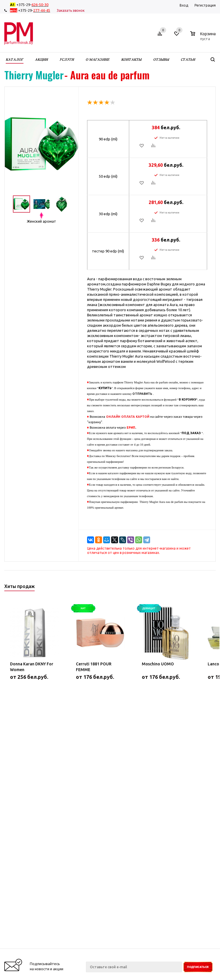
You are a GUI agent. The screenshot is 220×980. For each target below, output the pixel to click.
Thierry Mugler (34, 75)
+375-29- (30, 5)
